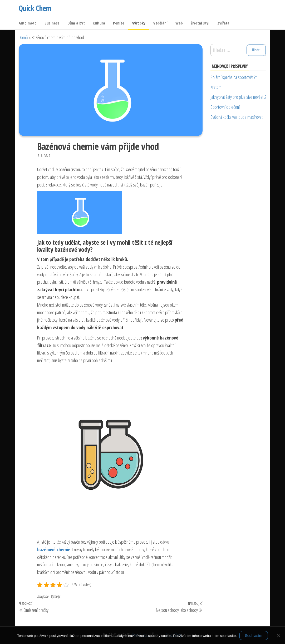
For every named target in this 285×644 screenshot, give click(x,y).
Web (179, 23)
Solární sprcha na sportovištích (234, 77)
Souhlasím (254, 636)
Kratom (216, 87)
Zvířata (223, 23)
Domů (23, 37)
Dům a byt (76, 23)
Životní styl (200, 23)
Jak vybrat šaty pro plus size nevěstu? (238, 97)
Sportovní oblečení (225, 107)
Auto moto (28, 23)
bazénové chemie (54, 549)
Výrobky (139, 23)
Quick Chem (35, 8)
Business (52, 23)
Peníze (119, 23)
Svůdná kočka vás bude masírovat (237, 117)
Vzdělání (160, 23)
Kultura (99, 23)
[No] (278, 636)
